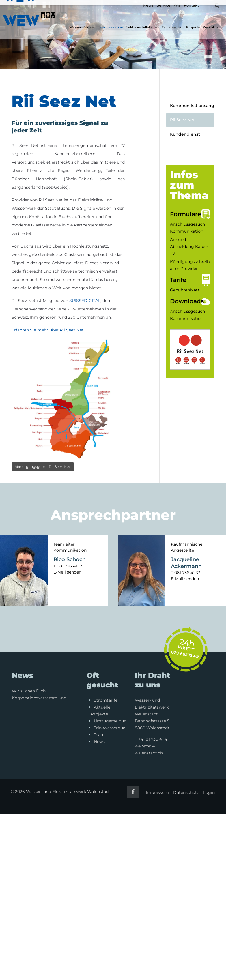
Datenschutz (186, 792)
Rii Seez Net (182, 120)
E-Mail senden (67, 572)
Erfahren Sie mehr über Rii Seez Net (48, 330)
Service (164, 5)
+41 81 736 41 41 (153, 739)
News (148, 5)
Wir (177, 5)
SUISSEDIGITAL (85, 301)
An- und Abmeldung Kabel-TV (189, 246)
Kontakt (191, 5)
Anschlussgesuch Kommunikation (187, 228)
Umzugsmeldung (112, 721)
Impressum (157, 792)
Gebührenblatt (185, 290)
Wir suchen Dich (29, 691)
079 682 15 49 (185, 654)
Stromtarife (106, 700)
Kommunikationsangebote (192, 106)
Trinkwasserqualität (114, 728)
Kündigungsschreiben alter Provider (192, 265)
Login (209, 792)
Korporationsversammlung (39, 698)
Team (99, 735)
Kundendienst (185, 134)
